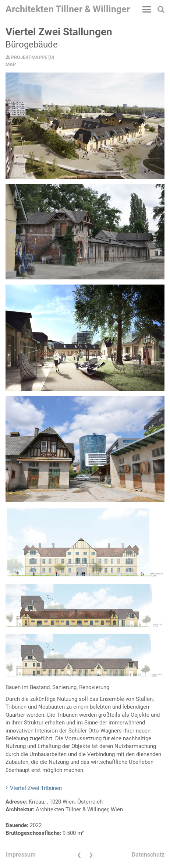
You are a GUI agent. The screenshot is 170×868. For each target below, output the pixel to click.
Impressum (21, 855)
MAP (11, 64)
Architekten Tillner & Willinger (68, 9)
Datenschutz (148, 855)
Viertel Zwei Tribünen (36, 788)
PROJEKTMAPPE (26, 57)
